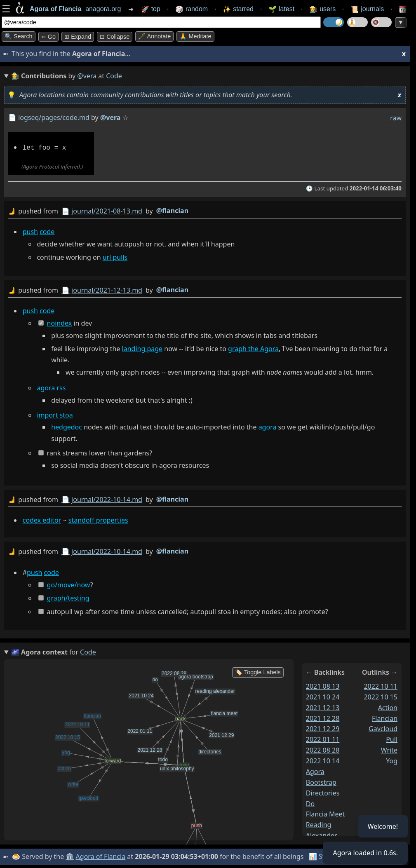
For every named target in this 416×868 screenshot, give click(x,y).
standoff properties (98, 519)
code (47, 231)
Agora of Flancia (101, 856)
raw (396, 118)
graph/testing (68, 597)
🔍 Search (19, 36)
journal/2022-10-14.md (107, 499)
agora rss (51, 387)
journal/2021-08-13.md (107, 210)
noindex (60, 322)
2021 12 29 (323, 728)
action (388, 706)
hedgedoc (67, 427)
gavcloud (383, 728)
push (30, 231)
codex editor (42, 519)
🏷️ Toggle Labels (258, 671)
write (389, 749)
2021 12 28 (323, 717)
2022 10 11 (381, 685)
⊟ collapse (115, 37)
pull (392, 739)
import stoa (55, 414)
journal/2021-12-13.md (107, 289)
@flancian (172, 210)
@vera (87, 76)
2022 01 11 (323, 739)
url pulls (115, 257)
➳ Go (48, 37)
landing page (142, 348)
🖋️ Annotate (154, 36)
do (310, 802)
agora (268, 427)
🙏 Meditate (195, 36)
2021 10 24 (323, 696)
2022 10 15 (381, 696)
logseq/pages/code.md (54, 117)
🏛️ (70, 856)
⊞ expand (78, 37)
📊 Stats (321, 856)
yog (392, 760)
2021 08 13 (323, 685)
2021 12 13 (323, 706)
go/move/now (69, 584)
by (205, 210)
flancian (385, 717)
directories (323, 792)
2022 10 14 (323, 760)
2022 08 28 (323, 749)
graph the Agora (253, 348)
